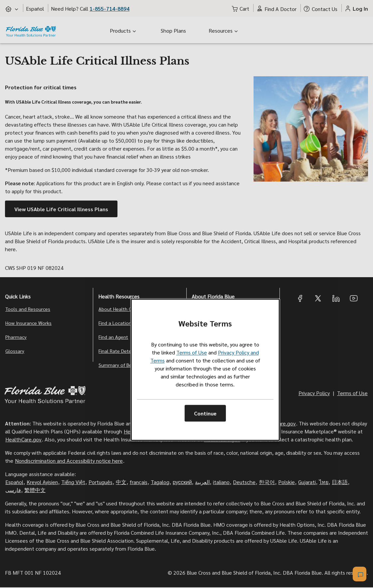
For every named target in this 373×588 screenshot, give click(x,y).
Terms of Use (192, 353)
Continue (205, 413)
